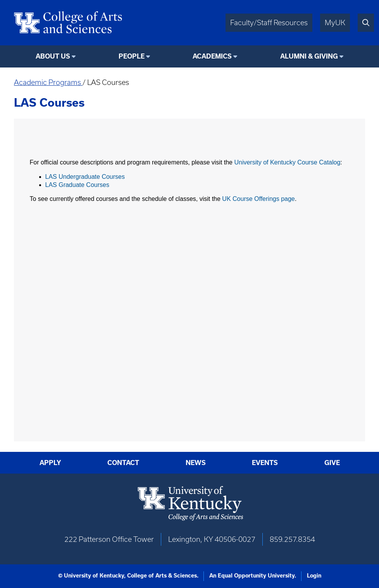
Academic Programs (48, 82)
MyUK (335, 23)
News (196, 463)
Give (332, 463)
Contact (123, 463)
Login (314, 576)
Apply (50, 463)
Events (265, 463)
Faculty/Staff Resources (269, 23)
